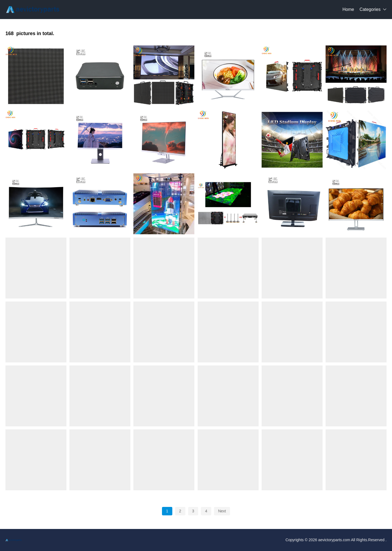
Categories (370, 9)
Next (222, 511)
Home (348, 9)
